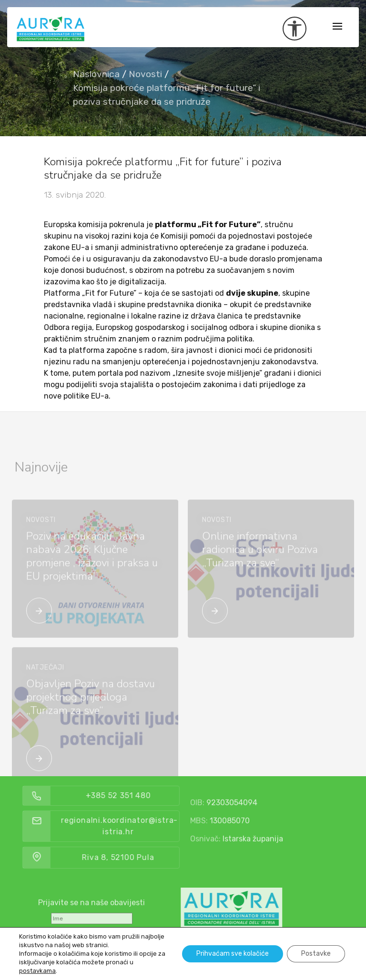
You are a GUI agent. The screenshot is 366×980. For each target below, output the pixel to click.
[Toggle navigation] (337, 27)
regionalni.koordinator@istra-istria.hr (138, 826)
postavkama (37, 971)
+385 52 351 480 (137, 795)
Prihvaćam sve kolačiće (233, 954)
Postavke (316, 954)
